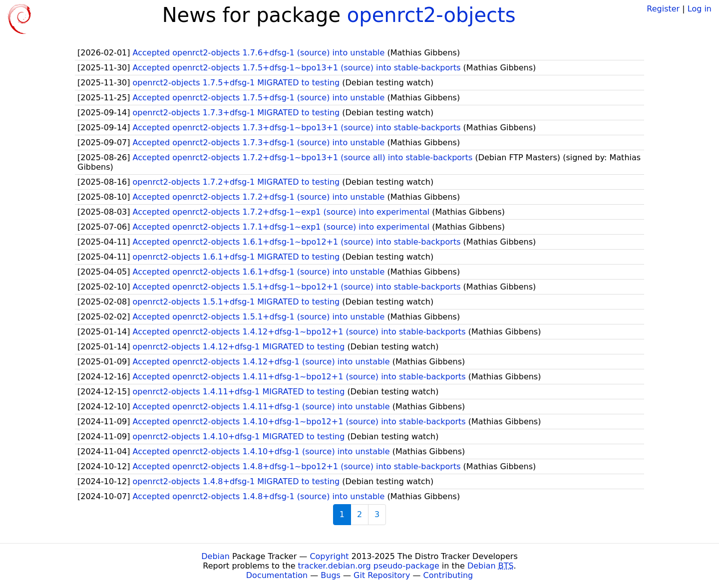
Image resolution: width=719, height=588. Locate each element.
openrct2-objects (431, 15)
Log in (700, 9)
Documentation (277, 575)
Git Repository (382, 575)
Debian (215, 556)
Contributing (448, 575)
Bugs (331, 575)
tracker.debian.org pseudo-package (369, 566)
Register (663, 9)
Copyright (329, 556)
